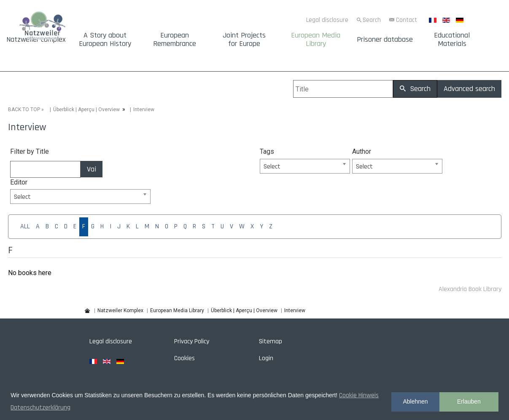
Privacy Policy (192, 341)
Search (372, 20)
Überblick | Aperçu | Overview (86, 110)
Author (362, 151)
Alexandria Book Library (470, 289)
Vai (92, 169)
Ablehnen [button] (415, 401)
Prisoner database (385, 40)
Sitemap (271, 341)
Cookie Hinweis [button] (359, 395)
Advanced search (469, 89)
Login (266, 358)
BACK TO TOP (24, 110)
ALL (25, 226)
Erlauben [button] (469, 401)
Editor (19, 182)
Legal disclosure (327, 20)
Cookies (184, 358)
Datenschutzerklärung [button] (40, 408)
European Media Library (316, 40)
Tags (267, 151)
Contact (407, 20)
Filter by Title (30, 151)
